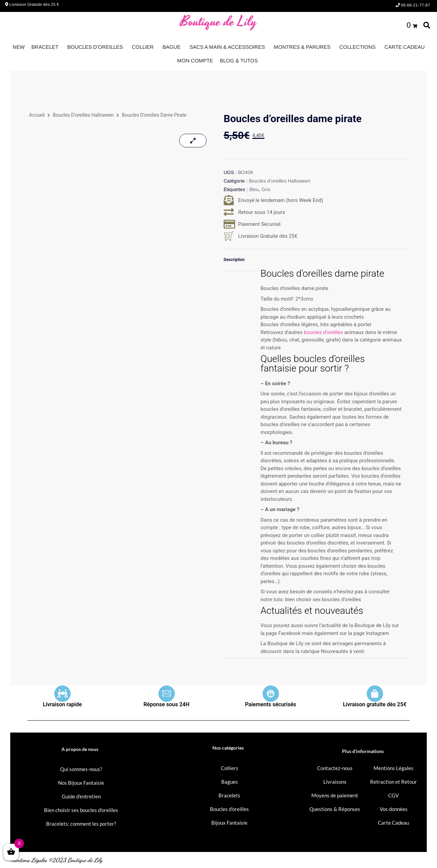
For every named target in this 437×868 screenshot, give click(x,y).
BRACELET (45, 47)
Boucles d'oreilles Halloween (83, 115)
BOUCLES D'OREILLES (95, 47)
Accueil (37, 115)
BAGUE (172, 47)
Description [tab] (234, 260)
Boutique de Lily (219, 22)
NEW (19, 47)
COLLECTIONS (357, 47)
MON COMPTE (195, 61)
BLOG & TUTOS (239, 61)
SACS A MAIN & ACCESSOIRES (227, 47)
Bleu (254, 189)
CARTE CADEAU (405, 47)
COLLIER (143, 47)
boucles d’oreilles (323, 332)
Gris (266, 189)
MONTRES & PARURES (302, 47)
